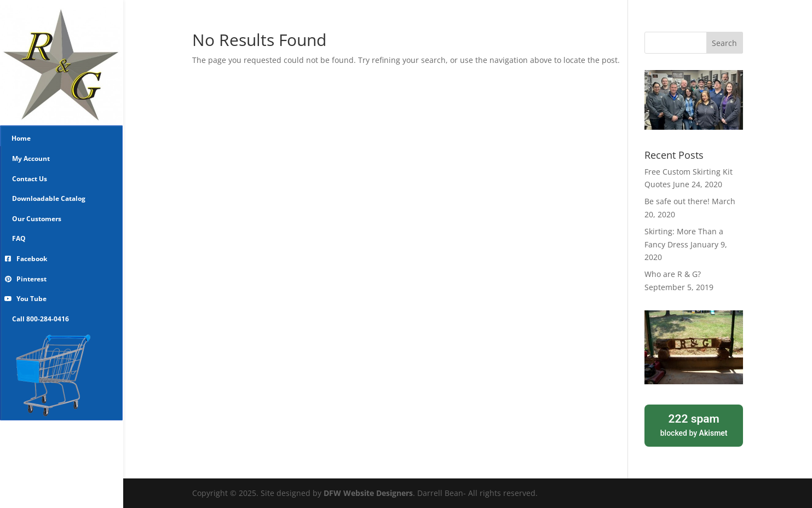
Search (724, 43)
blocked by (694, 424)
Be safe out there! (677, 201)
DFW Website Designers (368, 493)
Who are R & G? (673, 274)
